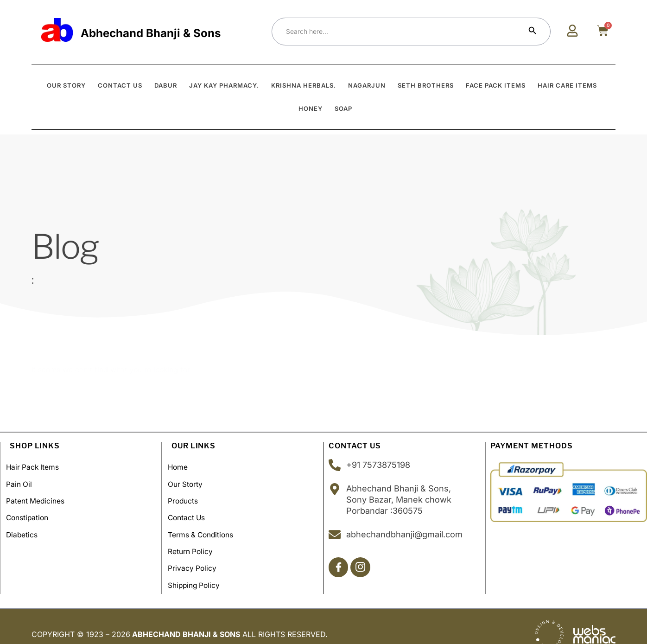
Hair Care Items (567, 85)
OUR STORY (66, 85)
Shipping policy (199, 570)
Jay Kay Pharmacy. (224, 85)
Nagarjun (367, 85)
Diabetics (26, 526)
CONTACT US (120, 85)
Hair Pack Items (37, 466)
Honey (311, 108)
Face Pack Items (496, 85)
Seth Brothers (426, 85)
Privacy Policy (196, 555)
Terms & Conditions (206, 526)
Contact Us (191, 511)
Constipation (32, 511)
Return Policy (194, 541)
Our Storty (189, 481)
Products (187, 496)
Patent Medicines (39, 496)
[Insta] (362, 568)
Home (182, 466)
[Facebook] (339, 568)
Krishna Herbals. (304, 85)
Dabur (166, 85)
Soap (343, 108)
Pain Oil (23, 481)
